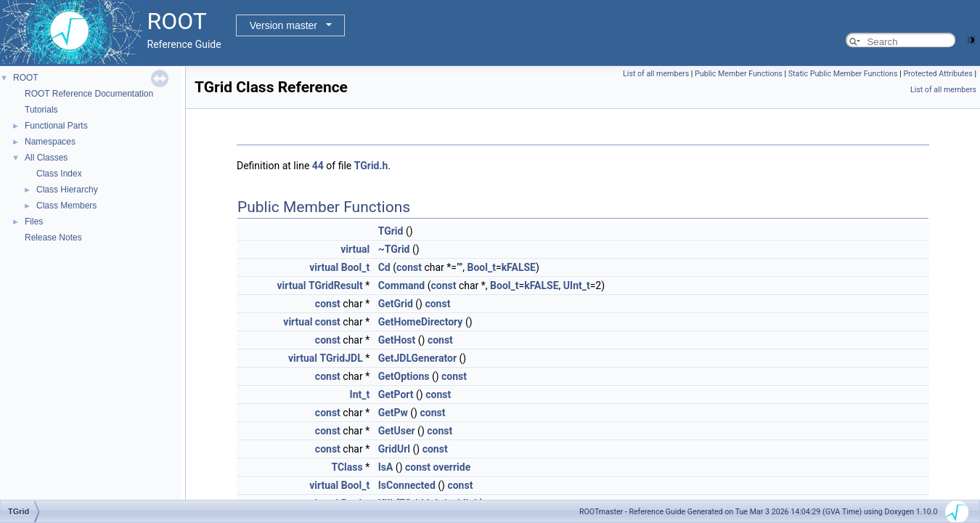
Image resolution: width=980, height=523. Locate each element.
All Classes (46, 158)
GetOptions (404, 376)
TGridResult (336, 285)
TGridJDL (341, 358)
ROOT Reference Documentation (89, 94)
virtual (355, 249)
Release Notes (53, 238)
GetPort (396, 394)
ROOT (26, 78)
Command (402, 285)
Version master (283, 25)
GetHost (397, 340)
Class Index (59, 174)
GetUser (397, 431)
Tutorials (41, 110)
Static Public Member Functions (843, 74)
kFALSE (519, 267)
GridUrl (394, 449)
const (409, 267)
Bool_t (355, 267)
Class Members (66, 206)
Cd (384, 267)
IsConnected (407, 485)
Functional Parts (56, 126)
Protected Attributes (938, 74)
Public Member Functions (739, 74)
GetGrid (396, 304)
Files (34, 222)
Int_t (360, 394)
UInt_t (577, 285)
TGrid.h (371, 166)
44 (318, 166)
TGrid (391, 231)
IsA (386, 467)
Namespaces (50, 142)
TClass (347, 467)
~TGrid (394, 249)
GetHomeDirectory (421, 322)
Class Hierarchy (67, 190)
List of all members (656, 74)
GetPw (393, 413)
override (452, 467)
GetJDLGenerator (417, 358)
